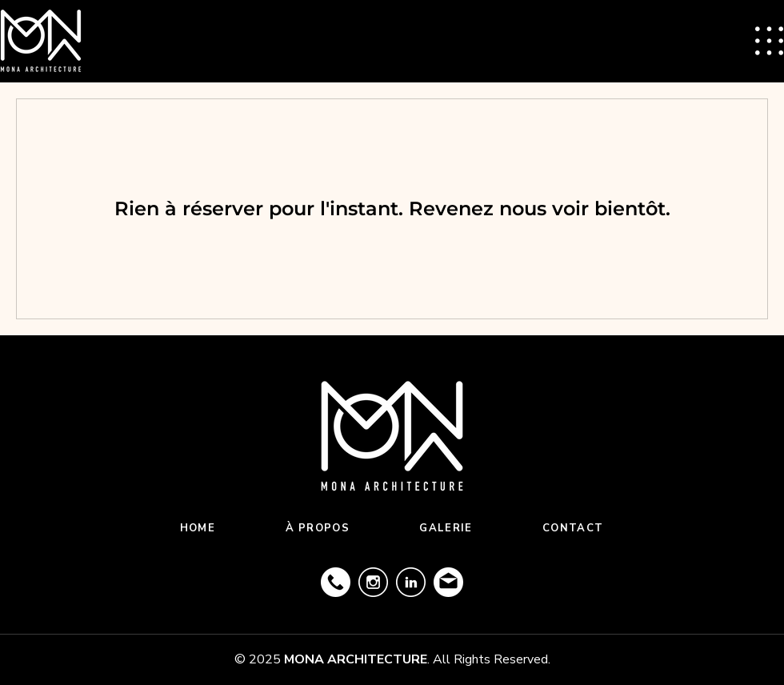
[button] (769, 41)
